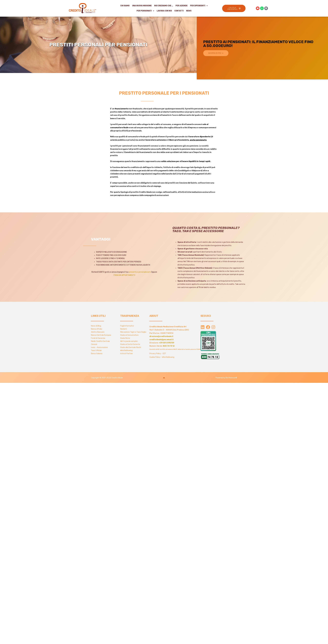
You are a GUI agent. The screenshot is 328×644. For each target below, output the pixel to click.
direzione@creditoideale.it (161, 336)
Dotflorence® (231, 378)
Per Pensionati (145, 11)
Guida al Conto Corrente (130, 344)
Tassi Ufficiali (96, 350)
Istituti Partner (126, 354)
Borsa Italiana (97, 354)
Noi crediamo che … (164, 6)
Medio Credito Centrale (100, 341)
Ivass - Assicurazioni (99, 347)
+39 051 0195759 (166, 343)
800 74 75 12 (169, 346)
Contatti (179, 11)
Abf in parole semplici (129, 341)
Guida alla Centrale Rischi (131, 347)
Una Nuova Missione (142, 6)
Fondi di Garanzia (98, 338)
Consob (94, 344)
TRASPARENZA (130, 316)
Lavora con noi (164, 11)
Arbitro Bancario (98, 332)
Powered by (221, 378)
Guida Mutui (125, 338)
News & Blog (96, 326)
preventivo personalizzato (140, 272)
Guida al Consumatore (129, 335)
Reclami (124, 329)
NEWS (189, 11)
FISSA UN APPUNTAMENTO (124, 275)
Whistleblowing (126, 350)
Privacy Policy (155, 354)
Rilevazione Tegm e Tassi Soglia (133, 332)
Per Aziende (182, 6)
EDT (164, 354)
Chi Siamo (125, 6)
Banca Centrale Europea (101, 335)
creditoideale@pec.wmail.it (162, 340)
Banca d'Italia (97, 329)
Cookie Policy (155, 357)
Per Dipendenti (199, 6)
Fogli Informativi (127, 326)
